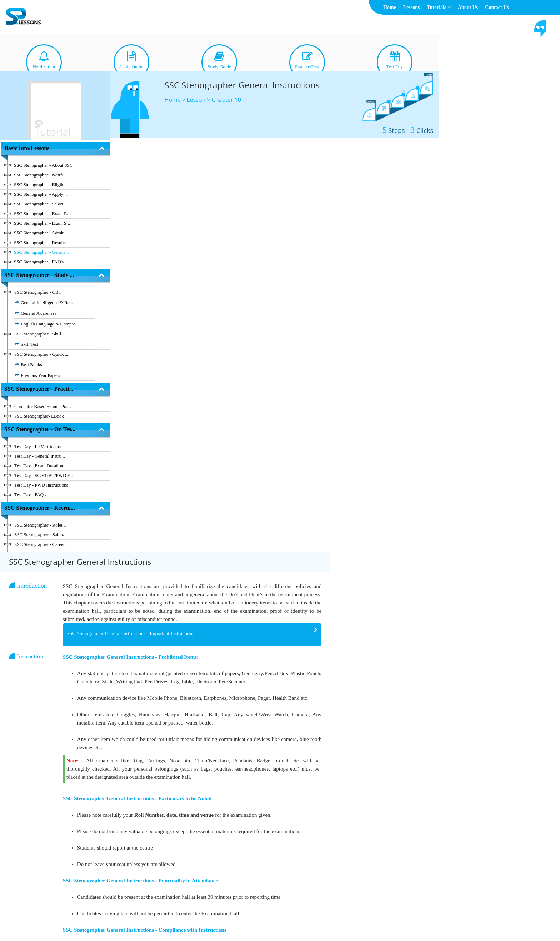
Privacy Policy (311, 918)
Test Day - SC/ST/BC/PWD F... (44, 475)
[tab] (301, 223)
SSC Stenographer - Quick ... (41, 354)
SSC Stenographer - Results (40, 242)
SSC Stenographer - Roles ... (41, 525)
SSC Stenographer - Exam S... (42, 223)
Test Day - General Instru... (40, 456)
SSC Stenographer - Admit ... (41, 233)
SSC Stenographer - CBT (38, 292)
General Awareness (39, 313)
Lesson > (199, 100)
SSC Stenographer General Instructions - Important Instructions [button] (240, 222)
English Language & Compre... (50, 324)
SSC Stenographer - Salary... (41, 535)
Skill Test (29, 344)
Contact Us (497, 7)
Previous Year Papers (40, 375)
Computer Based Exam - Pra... (43, 406)
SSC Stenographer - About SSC (43, 165)
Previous (377, 877)
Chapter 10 (226, 100)
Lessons (412, 7)
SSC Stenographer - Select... (40, 204)
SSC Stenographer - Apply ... (41, 194)
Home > (176, 100)
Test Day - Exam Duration (39, 466)
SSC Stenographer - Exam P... (42, 213)
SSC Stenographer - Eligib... (40, 185)
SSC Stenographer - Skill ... (40, 334)
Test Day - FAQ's (30, 495)
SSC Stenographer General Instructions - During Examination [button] (238, 755)
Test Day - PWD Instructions (41, 485)
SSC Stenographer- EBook (39, 416)
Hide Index (81, 877)
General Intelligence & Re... (47, 302)
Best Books (31, 365)
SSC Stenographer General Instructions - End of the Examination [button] (241, 784)
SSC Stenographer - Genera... (41, 252)
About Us (468, 7)
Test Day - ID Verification (38, 446)
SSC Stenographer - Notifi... (40, 175)
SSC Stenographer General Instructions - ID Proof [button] (226, 814)
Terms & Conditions (270, 918)
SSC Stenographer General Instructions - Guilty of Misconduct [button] (239, 844)
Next (418, 877)
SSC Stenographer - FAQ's (39, 262)
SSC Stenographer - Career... (41, 544)
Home (390, 7)
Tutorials (439, 7)
